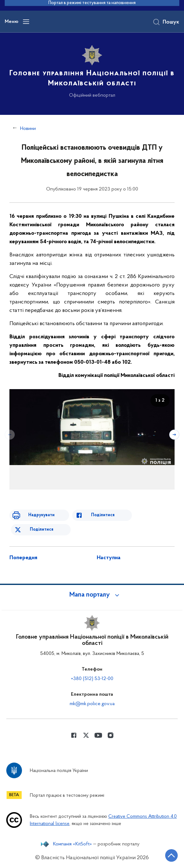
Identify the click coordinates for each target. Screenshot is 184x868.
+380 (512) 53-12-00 (92, 679)
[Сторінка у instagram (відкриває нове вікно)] (111, 735)
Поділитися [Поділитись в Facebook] (103, 515)
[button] (92, 595)
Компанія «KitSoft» (73, 844)
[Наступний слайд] (174, 435)
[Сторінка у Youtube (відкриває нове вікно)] (98, 735)
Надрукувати (41, 515)
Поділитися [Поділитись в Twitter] (42, 530)
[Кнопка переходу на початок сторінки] (171, 855)
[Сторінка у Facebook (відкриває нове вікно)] (74, 735)
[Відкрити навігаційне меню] (26, 22)
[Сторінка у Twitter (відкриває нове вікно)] (86, 735)
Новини (28, 129)
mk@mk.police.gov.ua (92, 704)
